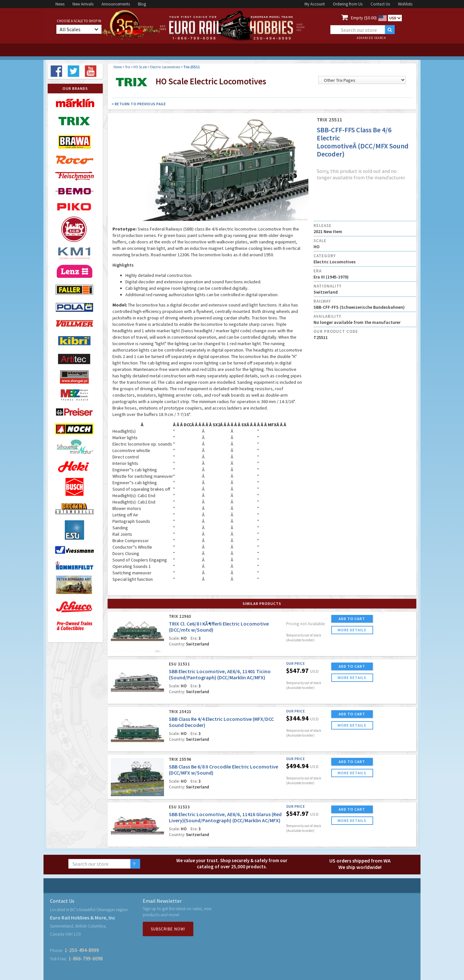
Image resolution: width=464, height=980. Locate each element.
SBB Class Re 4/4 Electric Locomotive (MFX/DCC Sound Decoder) (221, 722)
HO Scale (140, 67)
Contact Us (380, 4)
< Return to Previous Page (139, 104)
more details (352, 630)
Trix (128, 67)
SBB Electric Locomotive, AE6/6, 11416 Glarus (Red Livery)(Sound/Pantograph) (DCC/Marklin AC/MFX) (225, 817)
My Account (315, 4)
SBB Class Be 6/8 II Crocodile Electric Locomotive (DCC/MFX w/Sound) (223, 770)
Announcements (116, 4)
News (60, 4)
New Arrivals (83, 4)
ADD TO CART (352, 619)
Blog (142, 4)
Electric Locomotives (165, 67)
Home (118, 67)
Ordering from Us (348, 4)
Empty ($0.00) (364, 18)
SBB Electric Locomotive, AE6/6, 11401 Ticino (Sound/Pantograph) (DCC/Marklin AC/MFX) (220, 674)
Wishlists (405, 4)
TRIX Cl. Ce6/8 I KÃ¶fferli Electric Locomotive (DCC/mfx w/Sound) (219, 627)
